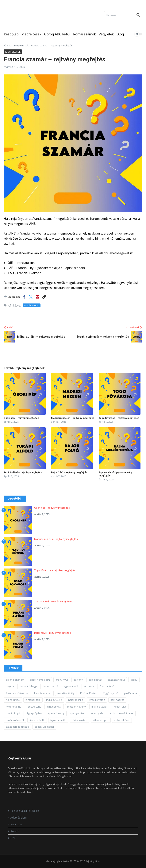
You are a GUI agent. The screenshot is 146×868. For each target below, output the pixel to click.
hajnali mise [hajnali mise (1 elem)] (13, 700)
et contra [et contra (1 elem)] (89, 686)
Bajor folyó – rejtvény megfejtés (69, 472)
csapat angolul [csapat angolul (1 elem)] (116, 680)
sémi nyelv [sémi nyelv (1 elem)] (97, 713)
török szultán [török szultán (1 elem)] (79, 720)
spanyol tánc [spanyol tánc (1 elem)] (78, 713)
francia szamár (32, 305)
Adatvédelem (17, 818)
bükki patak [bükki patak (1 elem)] (95, 680)
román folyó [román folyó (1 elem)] (13, 713)
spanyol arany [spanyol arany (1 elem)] (56, 713)
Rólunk (13, 831)
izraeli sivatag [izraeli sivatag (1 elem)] (97, 700)
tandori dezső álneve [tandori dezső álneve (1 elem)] (121, 713)
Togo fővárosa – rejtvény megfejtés (119, 418)
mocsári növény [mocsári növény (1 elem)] (77, 707)
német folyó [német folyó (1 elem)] (120, 707)
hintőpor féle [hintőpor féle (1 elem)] (33, 700)
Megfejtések (31, 34)
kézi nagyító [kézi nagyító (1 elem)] (117, 700)
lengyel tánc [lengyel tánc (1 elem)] (34, 707)
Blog (120, 34)
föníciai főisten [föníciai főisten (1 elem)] (89, 693)
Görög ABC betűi (57, 34)
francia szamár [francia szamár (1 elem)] (43, 693)
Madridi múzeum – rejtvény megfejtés (73, 418)
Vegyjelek (106, 34)
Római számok (84, 34)
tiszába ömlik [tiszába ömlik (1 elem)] (37, 720)
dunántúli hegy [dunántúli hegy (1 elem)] (28, 686)
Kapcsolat (15, 824)
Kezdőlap (11, 34)
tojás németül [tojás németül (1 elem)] (58, 720)
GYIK (12, 838)
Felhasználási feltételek (23, 811)
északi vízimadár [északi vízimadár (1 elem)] (44, 727)
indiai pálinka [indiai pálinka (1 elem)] (75, 700)
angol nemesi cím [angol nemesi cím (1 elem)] (40, 680)
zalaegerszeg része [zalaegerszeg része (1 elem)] (17, 727)
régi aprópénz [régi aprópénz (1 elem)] (34, 713)
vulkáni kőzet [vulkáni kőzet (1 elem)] (122, 720)
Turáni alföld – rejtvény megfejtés (23, 472)
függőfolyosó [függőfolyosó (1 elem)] (111, 693)
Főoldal (8, 45)
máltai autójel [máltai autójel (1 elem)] (99, 707)
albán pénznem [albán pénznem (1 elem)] (15, 680)
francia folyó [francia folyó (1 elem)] (107, 686)
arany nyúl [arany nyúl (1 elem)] (62, 680)
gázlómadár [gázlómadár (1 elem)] (131, 693)
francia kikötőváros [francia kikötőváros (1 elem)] (17, 693)
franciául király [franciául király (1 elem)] (66, 693)
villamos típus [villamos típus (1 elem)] (101, 720)
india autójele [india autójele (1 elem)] (54, 700)
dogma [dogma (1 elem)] (10, 686)
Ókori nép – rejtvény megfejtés (21, 418)
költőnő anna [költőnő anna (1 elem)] (14, 707)
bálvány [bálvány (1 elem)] (78, 680)
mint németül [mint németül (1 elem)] (54, 707)
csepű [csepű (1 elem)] (134, 680)
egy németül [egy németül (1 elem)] (71, 686)
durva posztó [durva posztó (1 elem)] (50, 686)
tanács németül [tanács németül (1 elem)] (15, 720)
